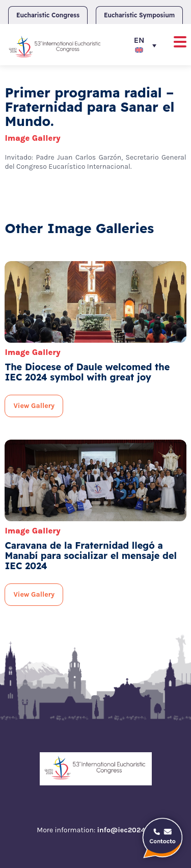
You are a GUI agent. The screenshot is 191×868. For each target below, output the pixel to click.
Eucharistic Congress (48, 15)
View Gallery (34, 406)
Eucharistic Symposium (139, 15)
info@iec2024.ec (125, 830)
